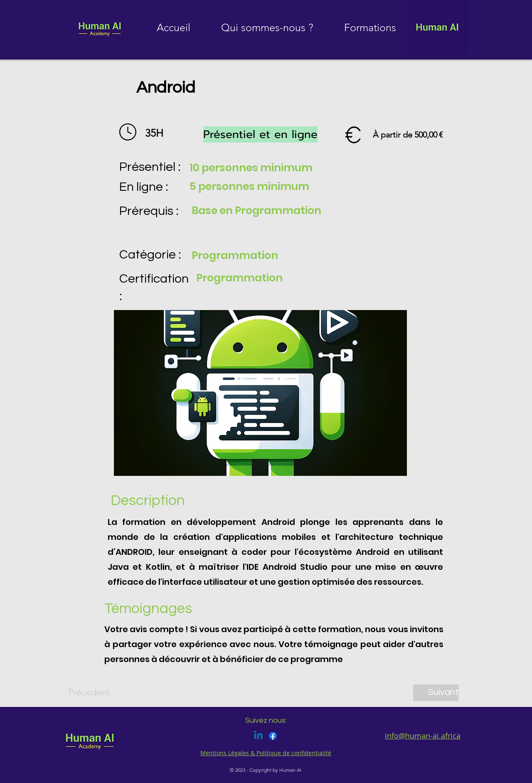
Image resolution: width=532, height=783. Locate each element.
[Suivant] (436, 693)
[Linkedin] (258, 736)
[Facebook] (273, 736)
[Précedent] (96, 693)
